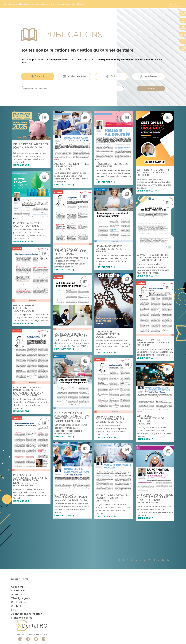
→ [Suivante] (173, 560)
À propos (18, 595)
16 (168, 560)
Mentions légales (23, 618)
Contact (17, 606)
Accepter (174, 4)
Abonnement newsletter (28, 614)
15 (163, 560)
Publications (20, 602)
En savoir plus (91, 4)
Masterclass (19, 591)
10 (154, 560)
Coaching (18, 587)
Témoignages (21, 598)
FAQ (15, 610)
